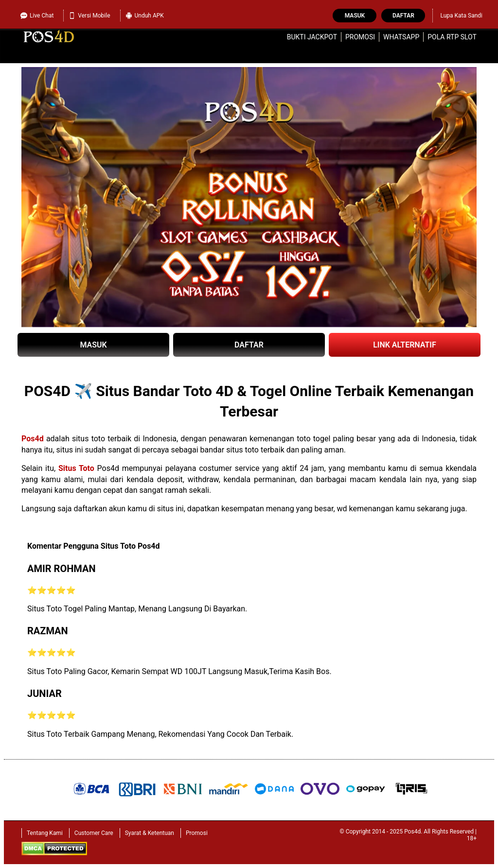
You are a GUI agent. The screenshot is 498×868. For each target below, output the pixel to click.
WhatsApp (401, 37)
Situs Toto (76, 468)
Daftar (403, 16)
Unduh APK (145, 16)
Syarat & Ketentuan (150, 833)
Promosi (360, 37)
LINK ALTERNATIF (405, 345)
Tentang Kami (45, 833)
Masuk (355, 16)
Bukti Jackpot (312, 37)
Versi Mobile (89, 16)
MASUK (93, 345)
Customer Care (94, 833)
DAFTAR (249, 345)
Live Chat (37, 16)
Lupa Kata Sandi (461, 16)
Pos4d (33, 439)
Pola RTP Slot (452, 37)
